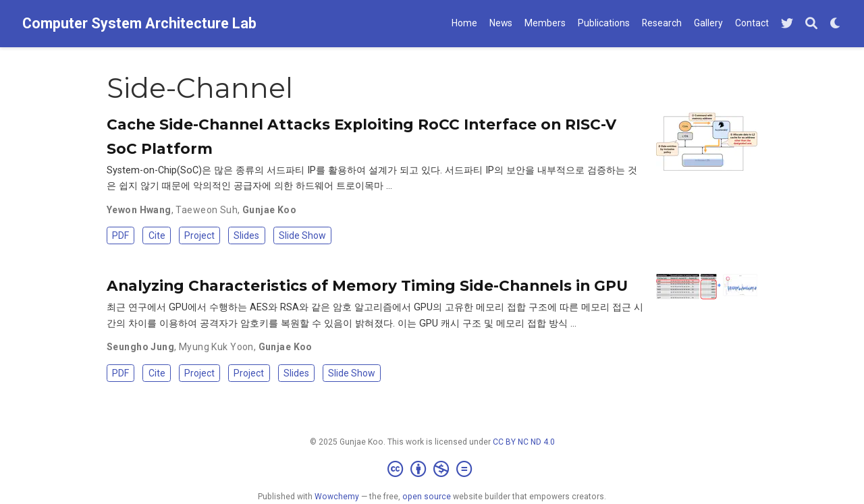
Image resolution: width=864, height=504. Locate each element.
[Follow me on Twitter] (787, 24)
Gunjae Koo (269, 210)
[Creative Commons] (432, 470)
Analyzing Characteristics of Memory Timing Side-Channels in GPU (367, 285)
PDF (120, 235)
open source (427, 497)
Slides (246, 235)
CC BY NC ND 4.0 (524, 442)
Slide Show (302, 235)
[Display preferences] (836, 24)
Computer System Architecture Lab (139, 23)
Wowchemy (337, 497)
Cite (157, 235)
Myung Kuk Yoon (216, 347)
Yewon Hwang (139, 210)
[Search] (811, 24)
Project (199, 235)
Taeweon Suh (207, 210)
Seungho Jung (140, 347)
